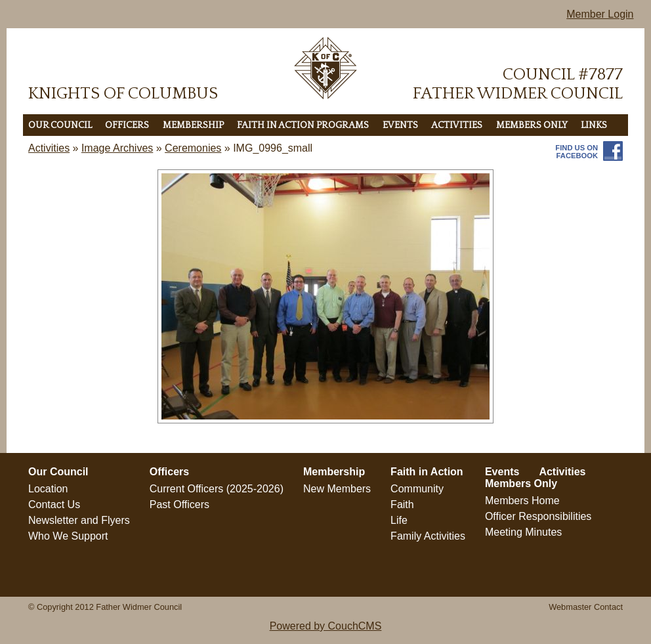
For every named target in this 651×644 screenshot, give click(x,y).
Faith (402, 504)
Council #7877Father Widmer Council (518, 84)
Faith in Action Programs (303, 125)
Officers (127, 125)
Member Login (600, 14)
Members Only (532, 125)
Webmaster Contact (586, 607)
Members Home (522, 501)
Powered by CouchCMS (326, 626)
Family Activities (428, 536)
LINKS (594, 125)
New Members (337, 489)
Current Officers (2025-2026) (217, 489)
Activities (457, 125)
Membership (193, 125)
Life (399, 520)
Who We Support (68, 536)
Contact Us (54, 504)
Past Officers (179, 504)
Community (417, 489)
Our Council (60, 125)
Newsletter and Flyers (79, 520)
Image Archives (117, 148)
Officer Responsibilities (538, 516)
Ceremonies (193, 148)
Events (400, 125)
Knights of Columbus (123, 94)
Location (48, 489)
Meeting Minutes (523, 532)
